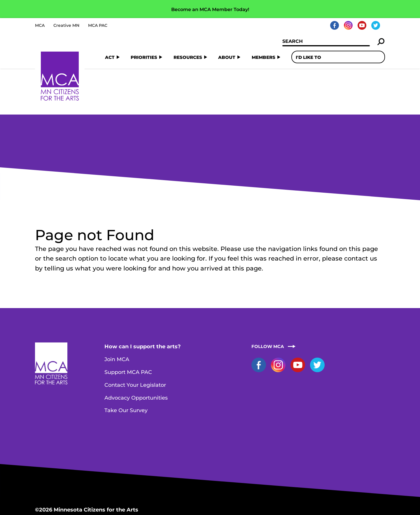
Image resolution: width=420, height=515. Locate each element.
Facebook (335, 25)
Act (110, 57)
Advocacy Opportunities (136, 351)
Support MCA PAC (128, 326)
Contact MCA (152, 484)
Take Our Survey (126, 364)
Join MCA (117, 313)
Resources (188, 57)
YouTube (362, 25)
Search (381, 42)
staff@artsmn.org (107, 484)
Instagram (348, 25)
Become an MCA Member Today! (210, 9)
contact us (361, 212)
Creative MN (66, 25)
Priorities (144, 57)
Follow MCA (268, 300)
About (227, 57)
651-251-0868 (62, 484)
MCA (40, 25)
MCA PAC (98, 25)
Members (264, 57)
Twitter (376, 25)
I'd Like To (308, 57)
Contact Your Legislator (135, 338)
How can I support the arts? (143, 300)
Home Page (60, 76)
